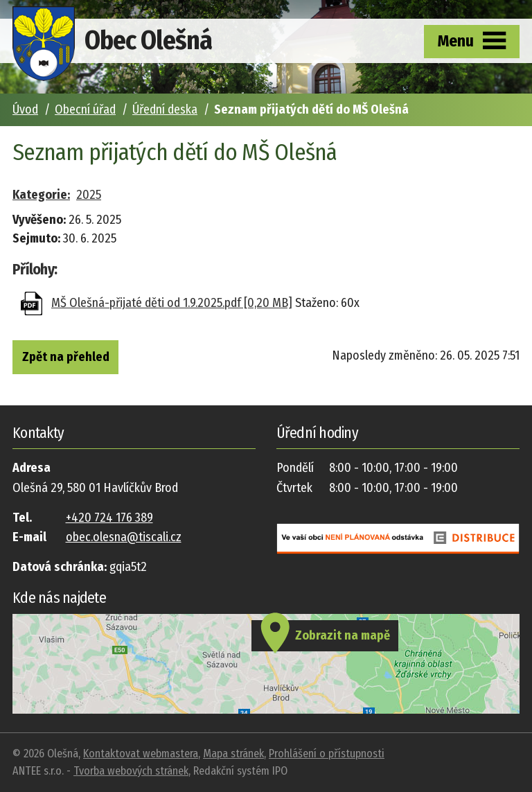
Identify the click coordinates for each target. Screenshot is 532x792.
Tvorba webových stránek (131, 771)
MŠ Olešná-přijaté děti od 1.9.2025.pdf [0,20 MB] (172, 303)
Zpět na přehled (66, 357)
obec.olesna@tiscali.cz (124, 537)
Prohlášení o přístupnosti (327, 754)
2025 (89, 195)
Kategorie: (41, 195)
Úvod (25, 109)
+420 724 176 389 (109, 518)
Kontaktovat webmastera (141, 754)
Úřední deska (165, 109)
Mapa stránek (233, 754)
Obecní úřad (85, 109)
